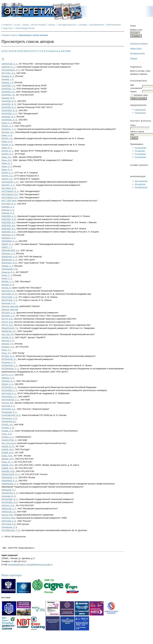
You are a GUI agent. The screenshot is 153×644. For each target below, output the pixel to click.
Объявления (97, 25)
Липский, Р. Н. (8, 344)
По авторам (140, 151)
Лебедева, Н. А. (9, 235)
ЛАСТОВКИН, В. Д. (10, 191)
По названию (140, 154)
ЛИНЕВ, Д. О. (8, 337)
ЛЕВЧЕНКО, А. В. (9, 257)
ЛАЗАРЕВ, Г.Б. (8, 92)
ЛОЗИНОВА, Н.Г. (9, 397)
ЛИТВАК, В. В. (8, 356)
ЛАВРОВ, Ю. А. (8, 67)
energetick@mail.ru (17, 565)
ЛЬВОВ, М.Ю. (8, 449)
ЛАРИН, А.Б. (7, 138)
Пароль (134, 92)
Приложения (114, 25)
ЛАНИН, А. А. (8, 126)
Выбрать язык (136, 30)
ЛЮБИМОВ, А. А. (9, 477)
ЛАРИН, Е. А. (8, 173)
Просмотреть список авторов (34, 35)
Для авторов (140, 184)
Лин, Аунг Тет (7, 334)
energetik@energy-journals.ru (39, 565)
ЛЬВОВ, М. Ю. (8, 446)
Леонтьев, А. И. (8, 303)
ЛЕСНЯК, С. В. (8, 316)
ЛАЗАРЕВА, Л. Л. (9, 114)
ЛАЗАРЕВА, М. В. (9, 120)
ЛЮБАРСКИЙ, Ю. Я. (11, 474)
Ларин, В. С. (7, 148)
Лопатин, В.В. (8, 403)
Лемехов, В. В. (8, 272)
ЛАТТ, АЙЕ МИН (9, 201)
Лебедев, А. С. (8, 207)
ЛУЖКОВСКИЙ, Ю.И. (11, 415)
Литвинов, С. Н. (9, 362)
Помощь (134, 58)
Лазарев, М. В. (8, 98)
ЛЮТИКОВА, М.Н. (10, 502)
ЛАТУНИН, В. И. (9, 204)
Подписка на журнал (139, 43)
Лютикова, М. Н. (9, 496)
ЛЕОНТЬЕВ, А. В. (9, 297)
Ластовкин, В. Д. (9, 188)
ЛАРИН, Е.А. (7, 176)
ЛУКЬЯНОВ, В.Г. (9, 421)
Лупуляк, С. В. (8, 428)
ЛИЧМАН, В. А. (8, 381)
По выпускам (140, 148)
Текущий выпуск (67, 25)
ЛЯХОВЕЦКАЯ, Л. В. (11, 530)
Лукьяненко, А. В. (9, 418)
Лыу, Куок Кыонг (9, 443)
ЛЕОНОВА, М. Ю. (9, 294)
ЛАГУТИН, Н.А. (8, 73)
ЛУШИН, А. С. (8, 437)
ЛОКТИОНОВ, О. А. (10, 400)
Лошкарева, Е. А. (9, 412)
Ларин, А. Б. (7, 135)
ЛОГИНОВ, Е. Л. (9, 387)
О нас (17, 25)
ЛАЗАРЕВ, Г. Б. (8, 86)
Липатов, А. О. (8, 341)
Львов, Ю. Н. (7, 462)
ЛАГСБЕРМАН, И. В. (11, 70)
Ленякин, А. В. (8, 285)
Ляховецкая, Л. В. (9, 527)
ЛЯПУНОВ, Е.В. (9, 524)
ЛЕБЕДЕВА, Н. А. (9, 241)
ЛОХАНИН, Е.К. (9, 409)
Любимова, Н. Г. (9, 490)
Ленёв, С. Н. (7, 275)
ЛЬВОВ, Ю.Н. (8, 465)
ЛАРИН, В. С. (8, 151)
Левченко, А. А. (8, 253)
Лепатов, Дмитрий (10, 306)
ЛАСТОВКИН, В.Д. (10, 194)
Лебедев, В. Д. (8, 213)
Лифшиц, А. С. (8, 378)
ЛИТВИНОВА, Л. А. (10, 369)
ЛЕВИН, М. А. (8, 244)
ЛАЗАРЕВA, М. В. (9, 110)
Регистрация (38, 25)
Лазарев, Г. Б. (8, 79)
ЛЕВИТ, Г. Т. (7, 247)
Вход (26, 25)
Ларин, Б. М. (7, 142)
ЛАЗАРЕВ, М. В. (9, 101)
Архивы (83, 25)
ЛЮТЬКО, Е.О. (8, 505)
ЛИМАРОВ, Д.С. (9, 331)
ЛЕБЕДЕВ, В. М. (9, 219)
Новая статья (136, 48)
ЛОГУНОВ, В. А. (9, 393)
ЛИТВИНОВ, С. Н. (10, 365)
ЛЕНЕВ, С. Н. (8, 281)
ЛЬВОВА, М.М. (8, 471)
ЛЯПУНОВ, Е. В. (9, 521)
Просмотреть (140, 110)
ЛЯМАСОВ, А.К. (9, 512)
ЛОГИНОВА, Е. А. (10, 390)
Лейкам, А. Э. (8, 266)
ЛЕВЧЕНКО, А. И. (9, 260)
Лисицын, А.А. (8, 347)
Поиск (52, 25)
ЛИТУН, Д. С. (8, 375)
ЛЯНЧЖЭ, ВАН (8, 518)
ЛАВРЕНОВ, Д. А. (10, 64)
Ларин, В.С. (7, 157)
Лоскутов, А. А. (8, 406)
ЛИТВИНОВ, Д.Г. (9, 359)
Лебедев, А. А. (8, 210)
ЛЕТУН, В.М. (7, 319)
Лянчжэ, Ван (7, 515)
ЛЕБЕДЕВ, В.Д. (8, 222)
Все (69, 51)
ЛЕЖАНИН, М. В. (9, 263)
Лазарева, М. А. (9, 117)
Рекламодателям (137, 53)
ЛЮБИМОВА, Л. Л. (10, 484)
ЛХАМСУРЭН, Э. (9, 440)
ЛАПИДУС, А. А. (9, 129)
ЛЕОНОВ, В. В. (8, 291)
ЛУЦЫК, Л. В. (8, 431)
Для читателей (141, 181)
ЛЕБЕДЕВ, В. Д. (9, 216)
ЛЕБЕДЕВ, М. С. (9, 232)
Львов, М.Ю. (7, 456)
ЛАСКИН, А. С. (8, 185)
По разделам (140, 157)
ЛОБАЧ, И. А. (7, 384)
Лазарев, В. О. (8, 76)
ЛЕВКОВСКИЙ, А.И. (11, 250)
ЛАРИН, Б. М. (8, 145)
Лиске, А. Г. (7, 350)
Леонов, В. (6, 288)
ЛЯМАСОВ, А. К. (9, 509)
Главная (7, 25)
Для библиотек (141, 187)
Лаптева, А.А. (8, 132)
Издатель (8, 28)
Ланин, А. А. (7, 123)
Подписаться (140, 113)
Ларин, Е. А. (7, 163)
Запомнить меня (141, 95)
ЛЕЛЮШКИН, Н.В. (10, 269)
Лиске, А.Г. (6, 353)
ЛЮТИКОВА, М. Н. (10, 499)
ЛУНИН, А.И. (7, 425)
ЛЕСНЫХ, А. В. (8, 313)
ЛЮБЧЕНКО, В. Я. (10, 493)
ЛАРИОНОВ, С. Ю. (10, 182)
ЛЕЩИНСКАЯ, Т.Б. (10, 328)
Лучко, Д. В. (7, 434)
